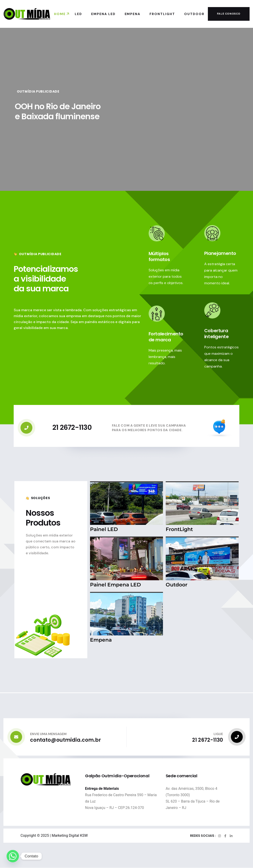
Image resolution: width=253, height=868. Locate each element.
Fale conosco (229, 14)
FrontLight (179, 529)
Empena (101, 640)
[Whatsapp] (13, 856)
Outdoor (177, 585)
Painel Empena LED (115, 585)
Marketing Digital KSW (70, 836)
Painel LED (104, 529)
